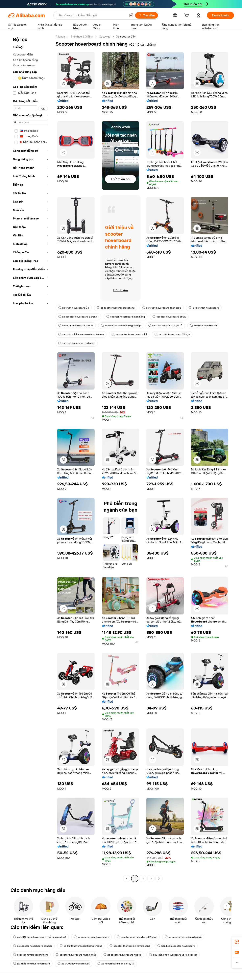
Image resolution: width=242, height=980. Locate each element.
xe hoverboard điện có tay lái (116, 964)
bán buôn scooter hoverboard (176, 946)
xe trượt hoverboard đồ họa (172, 334)
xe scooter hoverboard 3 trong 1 (78, 317)
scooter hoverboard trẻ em (31, 955)
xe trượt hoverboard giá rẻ (165, 326)
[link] (237, 942)
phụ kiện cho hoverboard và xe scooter (173, 955)
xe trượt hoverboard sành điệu (161, 308)
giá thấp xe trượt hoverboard (31, 964)
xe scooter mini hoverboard (91, 937)
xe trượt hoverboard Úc (74, 308)
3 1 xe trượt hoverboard (204, 308)
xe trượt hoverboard (203, 326)
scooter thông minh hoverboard (130, 946)
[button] (131, 15)
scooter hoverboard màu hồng (126, 317)
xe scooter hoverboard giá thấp (121, 326)
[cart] (187, 16)
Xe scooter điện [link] (126, 37)
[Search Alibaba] (92, 15)
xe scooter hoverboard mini (129, 334)
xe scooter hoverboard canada (33, 946)
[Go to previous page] (127, 879)
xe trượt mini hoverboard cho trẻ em (81, 334)
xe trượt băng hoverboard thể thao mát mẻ (40, 937)
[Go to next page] (159, 879)
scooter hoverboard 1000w (76, 326)
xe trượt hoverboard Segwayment (81, 946)
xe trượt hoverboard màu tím (77, 343)
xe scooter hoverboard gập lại (122, 955)
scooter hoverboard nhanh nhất (76, 955)
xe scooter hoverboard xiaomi (116, 308)
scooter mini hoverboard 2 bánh (137, 937)
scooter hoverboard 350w (169, 317)
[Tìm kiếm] (147, 15)
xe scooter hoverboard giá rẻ (183, 937)
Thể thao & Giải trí (82, 37)
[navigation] (31, 458)
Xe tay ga (105, 37)
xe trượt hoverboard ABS (74, 964)
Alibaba (60, 37)
